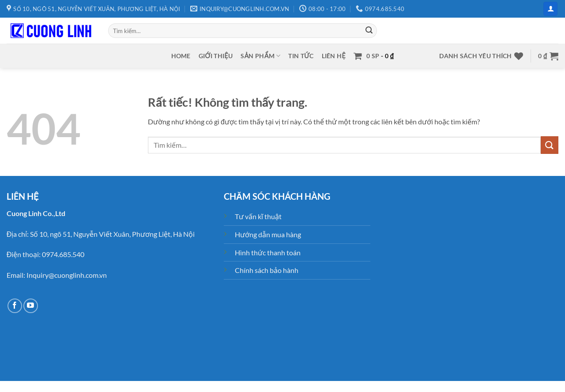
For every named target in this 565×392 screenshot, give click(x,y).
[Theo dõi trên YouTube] (31, 306)
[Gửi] (369, 31)
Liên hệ (334, 56)
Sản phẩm (260, 56)
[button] (550, 9)
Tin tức (301, 56)
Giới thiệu (216, 56)
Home (181, 56)
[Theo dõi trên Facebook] (15, 306)
